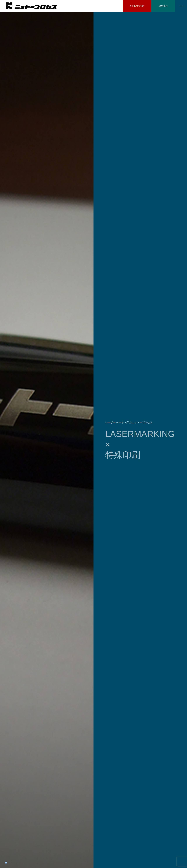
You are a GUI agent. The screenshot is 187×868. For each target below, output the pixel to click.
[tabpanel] (47, 440)
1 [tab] (6, 863)
